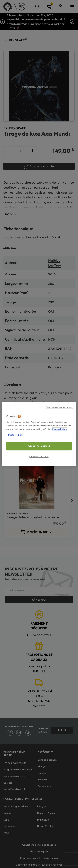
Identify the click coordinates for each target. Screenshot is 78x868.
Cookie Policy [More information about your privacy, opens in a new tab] (59, 429)
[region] (39, 434)
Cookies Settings (39, 456)
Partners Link (15, 435)
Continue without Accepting (59, 407)
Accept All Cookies (39, 446)
